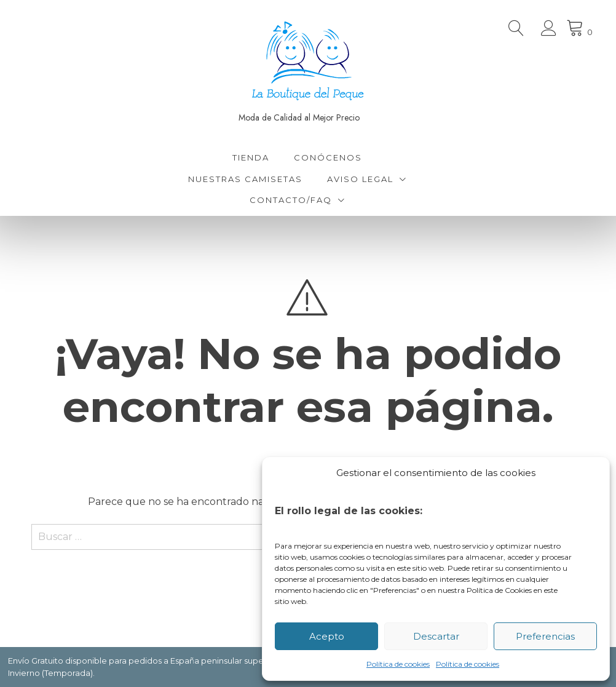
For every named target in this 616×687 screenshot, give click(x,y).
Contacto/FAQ (291, 200)
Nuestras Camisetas (245, 179)
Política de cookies (398, 664)
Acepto (327, 636)
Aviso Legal (360, 179)
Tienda (251, 157)
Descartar (436, 636)
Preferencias (545, 636)
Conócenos (328, 157)
